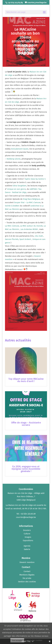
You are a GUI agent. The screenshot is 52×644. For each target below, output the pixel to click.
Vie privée (27, 578)
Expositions (28, 540)
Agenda (27, 546)
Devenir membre (27, 562)
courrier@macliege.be (26, 517)
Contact (27, 571)
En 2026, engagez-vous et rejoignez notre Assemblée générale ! (26, 469)
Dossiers (27, 530)
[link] (20, 149)
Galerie (27, 549)
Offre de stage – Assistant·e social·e (26, 424)
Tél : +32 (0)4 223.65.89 (26, 514)
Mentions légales (27, 575)
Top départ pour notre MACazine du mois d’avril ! (26, 380)
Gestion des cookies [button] (27, 582)
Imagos (28, 537)
